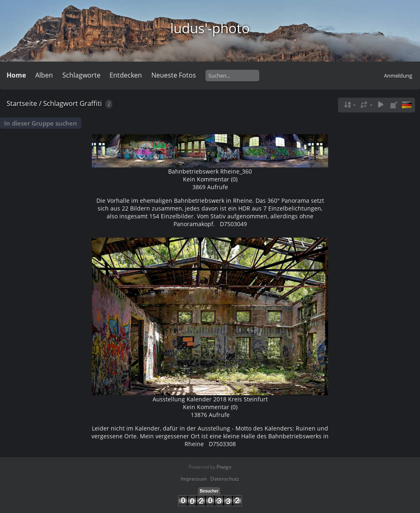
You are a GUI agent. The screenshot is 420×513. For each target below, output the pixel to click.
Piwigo (224, 467)
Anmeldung (398, 76)
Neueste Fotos (174, 75)
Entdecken (126, 75)
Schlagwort (60, 103)
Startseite (22, 103)
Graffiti (91, 103)
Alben (44, 75)
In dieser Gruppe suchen (41, 123)
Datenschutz (225, 479)
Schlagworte (81, 75)
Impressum (194, 479)
